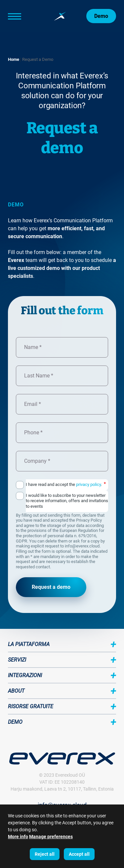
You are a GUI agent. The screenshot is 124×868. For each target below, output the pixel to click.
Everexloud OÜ (70, 775)
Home (14, 59)
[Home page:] (60, 16)
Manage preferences (51, 837)
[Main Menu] (24, 16)
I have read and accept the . (66, 484)
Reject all (45, 854)
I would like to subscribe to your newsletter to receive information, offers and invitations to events (67, 501)
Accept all (79, 854)
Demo (101, 16)
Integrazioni (25, 675)
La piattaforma (29, 644)
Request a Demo (38, 59)
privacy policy (88, 484)
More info (18, 837)
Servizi (17, 660)
